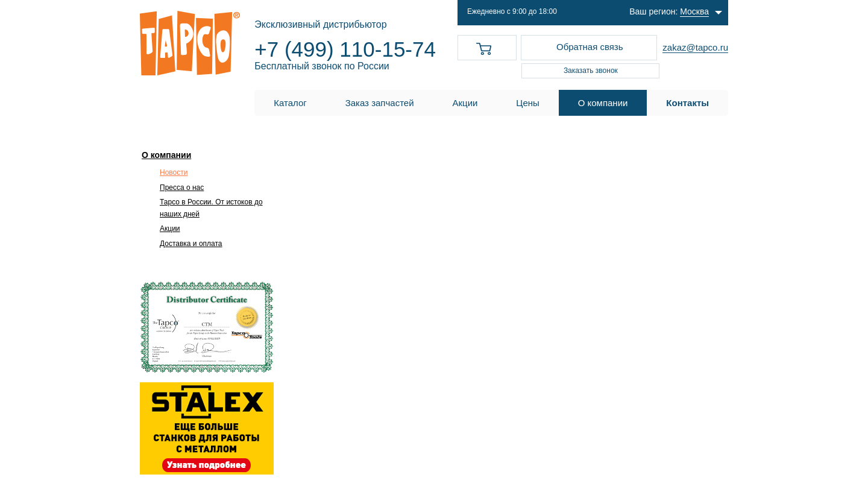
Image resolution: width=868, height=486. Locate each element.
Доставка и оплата (191, 244)
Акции (170, 229)
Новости (174, 172)
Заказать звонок (591, 71)
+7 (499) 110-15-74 (345, 49)
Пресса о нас (182, 188)
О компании (166, 155)
